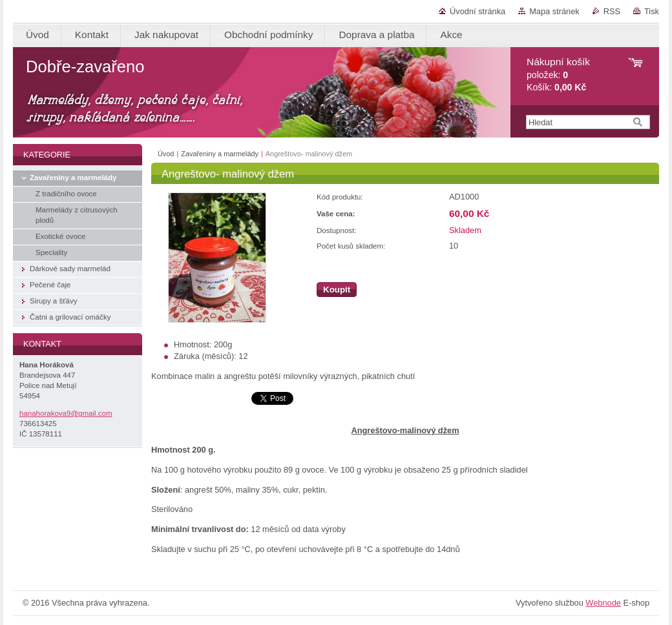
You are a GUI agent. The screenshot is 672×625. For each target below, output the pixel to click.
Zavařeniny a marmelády (220, 154)
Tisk (652, 11)
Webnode (603, 603)
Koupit (337, 290)
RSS (612, 11)
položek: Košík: (558, 75)
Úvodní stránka (478, 11)
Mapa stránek (554, 11)
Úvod (166, 154)
